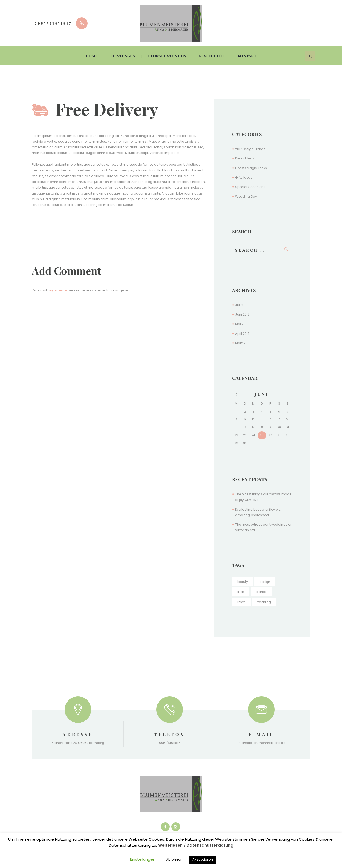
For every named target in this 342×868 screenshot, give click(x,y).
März (243, 343)
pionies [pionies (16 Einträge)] (261, 592)
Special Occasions (250, 187)
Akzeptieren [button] (203, 860)
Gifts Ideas (244, 178)
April (242, 334)
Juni (242, 314)
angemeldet (58, 290)
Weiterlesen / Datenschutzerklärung (196, 845)
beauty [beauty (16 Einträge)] (243, 582)
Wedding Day (246, 196)
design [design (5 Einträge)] (266, 582)
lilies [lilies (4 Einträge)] (241, 592)
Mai (242, 324)
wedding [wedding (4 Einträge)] (265, 602)
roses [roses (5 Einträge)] (242, 602)
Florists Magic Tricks (251, 168)
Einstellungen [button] (143, 859)
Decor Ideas (245, 158)
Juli (242, 305)
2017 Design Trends (250, 149)
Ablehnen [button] (174, 860)
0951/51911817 (53, 24)
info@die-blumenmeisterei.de (261, 743)
